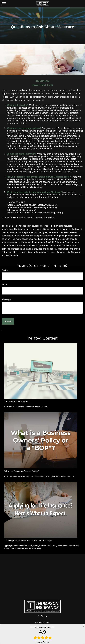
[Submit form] (8, 321)
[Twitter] (42, 616)
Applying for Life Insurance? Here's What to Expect (29, 541)
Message (6, 299)
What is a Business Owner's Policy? (22, 471)
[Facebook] (38, 616)
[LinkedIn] (47, 616)
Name (5, 270)
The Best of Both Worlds (16, 402)
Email (5, 285)
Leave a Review (42, 635)
